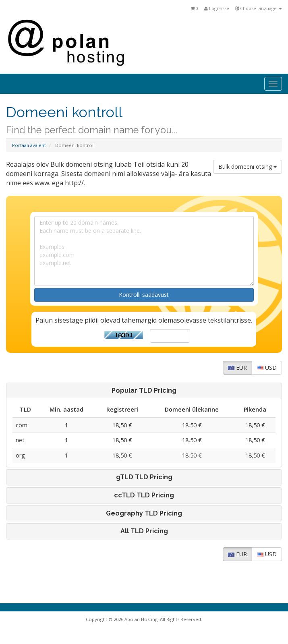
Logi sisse (217, 8)
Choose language (259, 8)
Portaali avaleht (29, 145)
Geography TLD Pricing (144, 514)
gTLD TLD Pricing (144, 477)
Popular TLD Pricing (144, 391)
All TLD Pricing (144, 531)
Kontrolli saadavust (144, 295)
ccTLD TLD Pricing (144, 495)
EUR (237, 368)
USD (267, 368)
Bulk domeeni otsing (248, 167)
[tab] (144, 391)
